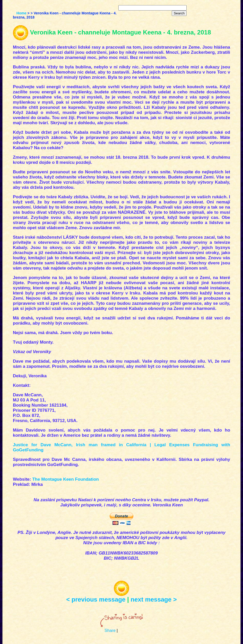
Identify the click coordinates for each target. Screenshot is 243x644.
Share (110, 630)
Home (21, 13)
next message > (154, 599)
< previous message (96, 599)
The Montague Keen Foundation (66, 479)
